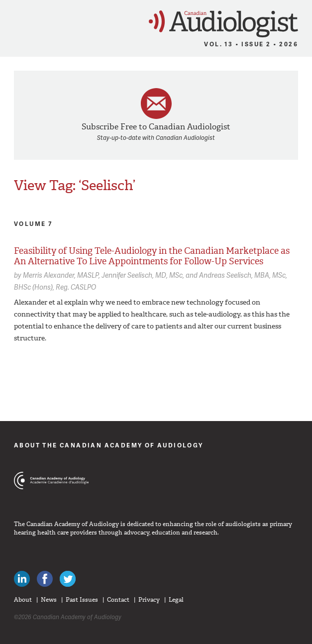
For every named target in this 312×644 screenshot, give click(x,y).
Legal (176, 600)
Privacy (149, 600)
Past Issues (82, 600)
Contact (118, 600)
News (49, 600)
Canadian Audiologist (223, 24)
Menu (12, 21)
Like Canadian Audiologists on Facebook (45, 579)
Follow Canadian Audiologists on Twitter (68, 579)
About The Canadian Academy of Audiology (109, 445)
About (23, 600)
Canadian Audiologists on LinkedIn (22, 579)
